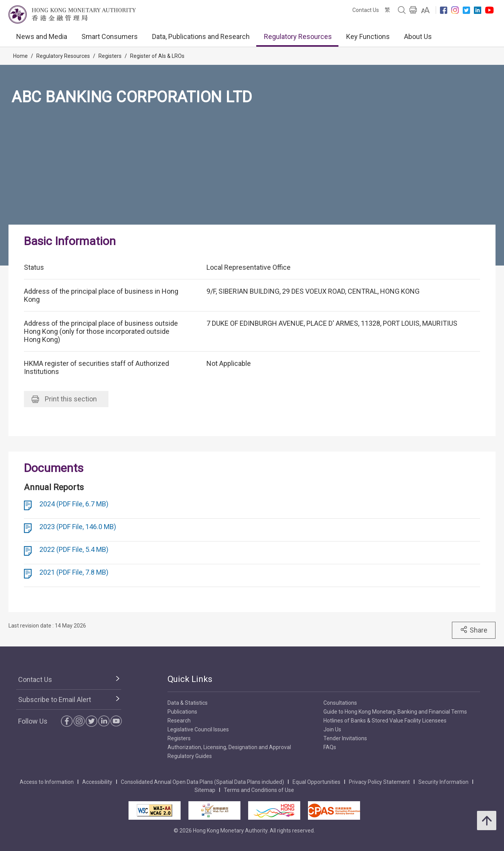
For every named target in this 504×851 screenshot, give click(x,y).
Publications (182, 712)
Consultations (340, 703)
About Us (418, 36)
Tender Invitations (345, 738)
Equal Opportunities (316, 782)
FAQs (330, 747)
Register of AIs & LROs (157, 56)
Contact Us (366, 10)
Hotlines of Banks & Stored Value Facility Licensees (385, 721)
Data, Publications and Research (201, 36)
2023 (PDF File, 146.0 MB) (78, 527)
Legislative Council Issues (198, 729)
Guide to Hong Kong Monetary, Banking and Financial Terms (395, 712)
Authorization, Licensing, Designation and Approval (229, 747)
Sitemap (205, 790)
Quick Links (190, 679)
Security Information (443, 782)
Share (474, 630)
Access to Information (47, 782)
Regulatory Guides (190, 756)
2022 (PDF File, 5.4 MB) (74, 549)
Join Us (332, 729)
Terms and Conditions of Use (259, 790)
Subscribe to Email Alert (55, 700)
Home (20, 56)
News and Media (42, 36)
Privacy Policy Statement (379, 782)
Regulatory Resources (298, 36)
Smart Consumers (110, 36)
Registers (110, 56)
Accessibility (97, 782)
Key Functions (368, 36)
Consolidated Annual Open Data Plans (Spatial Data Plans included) (202, 782)
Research (179, 721)
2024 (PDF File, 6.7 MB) (74, 504)
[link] (425, 10)
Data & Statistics (188, 703)
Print (64, 399)
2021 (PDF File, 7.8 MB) (74, 572)
